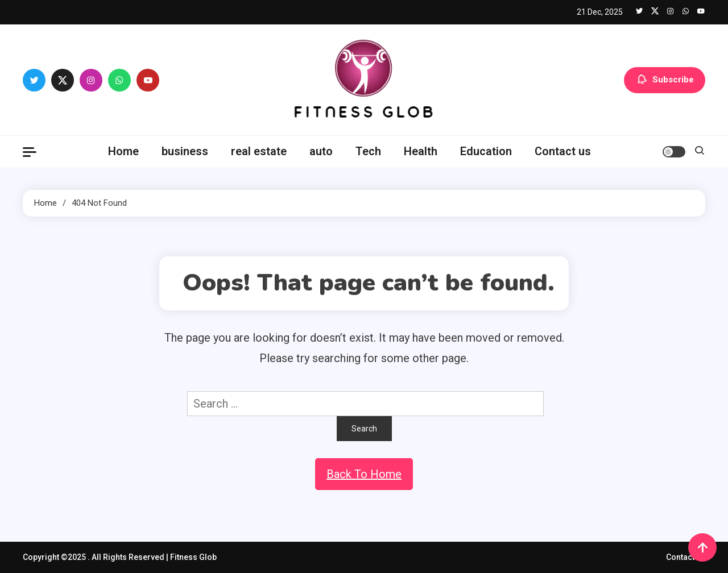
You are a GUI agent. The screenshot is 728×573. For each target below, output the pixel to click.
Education (486, 151)
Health (421, 151)
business (185, 151)
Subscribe (665, 80)
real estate (259, 151)
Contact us (563, 151)
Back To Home (364, 474)
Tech (368, 151)
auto (321, 151)
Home (123, 151)
